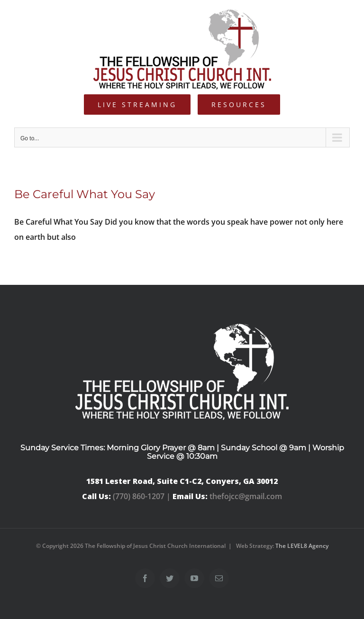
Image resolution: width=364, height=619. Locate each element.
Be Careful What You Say (85, 194)
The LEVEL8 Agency (302, 546)
